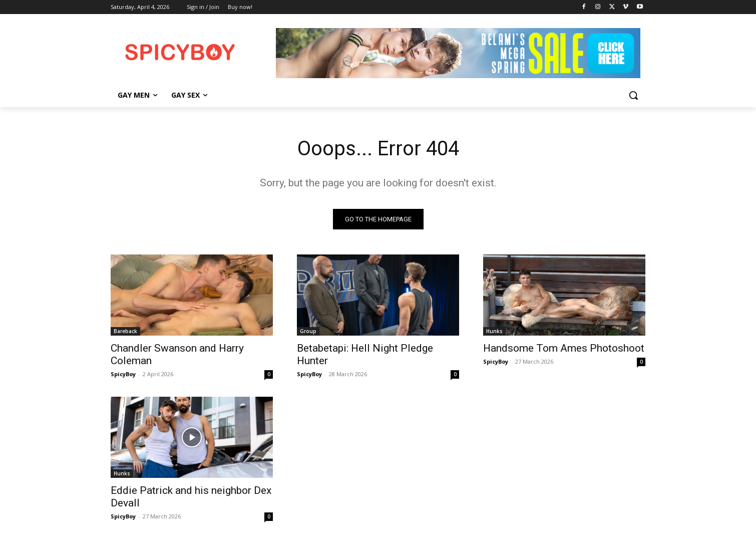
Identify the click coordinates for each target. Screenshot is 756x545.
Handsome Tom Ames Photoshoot (564, 348)
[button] (633, 95)
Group (308, 331)
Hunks (494, 331)
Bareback (125, 331)
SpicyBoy (123, 374)
